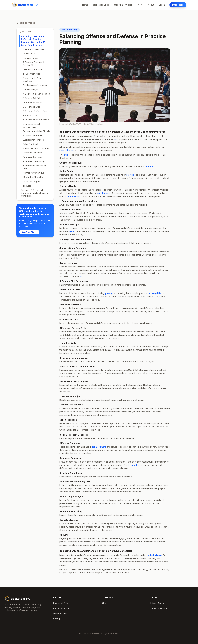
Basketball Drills (101, 5)
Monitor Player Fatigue (34, 173)
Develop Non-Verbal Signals (36, 131)
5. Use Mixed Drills (32, 107)
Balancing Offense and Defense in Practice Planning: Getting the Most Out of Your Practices (35, 41)
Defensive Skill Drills (32, 102)
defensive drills (74, 196)
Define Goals (29, 54)
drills (116, 139)
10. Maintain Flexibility (33, 177)
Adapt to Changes (31, 181)
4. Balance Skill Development (37, 94)
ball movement (99, 447)
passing (109, 293)
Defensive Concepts (33, 157)
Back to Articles (26, 23)
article (67, 155)
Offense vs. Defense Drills (35, 111)
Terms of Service (159, 608)
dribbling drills (104, 193)
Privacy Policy (157, 603)
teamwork (133, 465)
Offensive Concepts (32, 153)
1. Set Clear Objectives (33, 49)
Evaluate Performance (33, 140)
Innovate (27, 186)
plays (82, 276)
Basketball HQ (18, 599)
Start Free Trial (29, 232)
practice (130, 175)
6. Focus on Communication (36, 120)
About (151, 5)
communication (66, 150)
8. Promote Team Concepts (36, 148)
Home (85, 5)
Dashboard (178, 5)
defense (149, 166)
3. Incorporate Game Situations (32, 79)
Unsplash (99, 124)
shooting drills (154, 293)
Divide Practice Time (33, 69)
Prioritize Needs (30, 58)
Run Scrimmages (31, 90)
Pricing (140, 5)
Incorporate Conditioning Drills (35, 167)
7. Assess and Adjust (32, 135)
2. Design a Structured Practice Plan (33, 64)
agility (71, 231)
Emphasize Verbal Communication (31, 125)
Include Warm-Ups (32, 74)
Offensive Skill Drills (32, 98)
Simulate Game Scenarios (35, 85)
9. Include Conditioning (34, 161)
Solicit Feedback (31, 144)
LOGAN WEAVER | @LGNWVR (80, 124)
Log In (162, 5)
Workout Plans (60, 613)
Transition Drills (30, 115)
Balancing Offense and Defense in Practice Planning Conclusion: (35, 193)
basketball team (154, 555)
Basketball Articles (123, 5)
